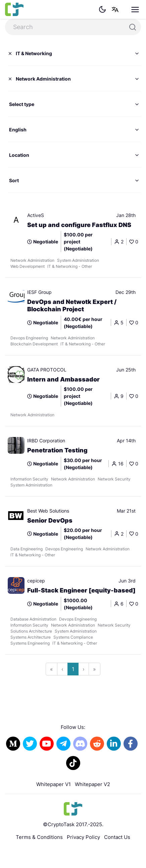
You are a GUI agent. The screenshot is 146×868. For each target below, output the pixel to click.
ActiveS (36, 215)
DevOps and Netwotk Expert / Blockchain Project (72, 305)
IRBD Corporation (46, 441)
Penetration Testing (57, 450)
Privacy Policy (83, 837)
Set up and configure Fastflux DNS (79, 225)
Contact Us (117, 837)
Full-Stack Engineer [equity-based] (81, 590)
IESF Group (39, 292)
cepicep (36, 581)
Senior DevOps (50, 520)
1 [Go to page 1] (73, 669)
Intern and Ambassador (63, 379)
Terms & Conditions (39, 837)
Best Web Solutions (48, 511)
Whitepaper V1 (54, 784)
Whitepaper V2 (92, 784)
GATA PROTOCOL (47, 370)
